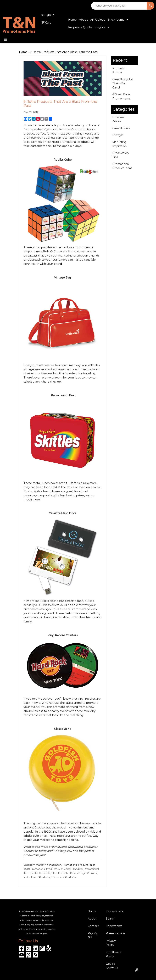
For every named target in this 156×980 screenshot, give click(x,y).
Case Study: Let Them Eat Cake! (123, 83)
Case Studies (121, 128)
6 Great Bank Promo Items (121, 96)
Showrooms (116, 20)
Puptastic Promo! (119, 70)
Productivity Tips (121, 155)
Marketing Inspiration (49, 865)
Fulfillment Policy (113, 954)
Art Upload (98, 20)
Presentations (113, 933)
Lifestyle (118, 135)
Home (72, 20)
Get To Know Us (112, 966)
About (83, 20)
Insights (100, 27)
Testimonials (113, 911)
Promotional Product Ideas (79, 865)
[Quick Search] (119, 6)
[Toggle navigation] (5, 39)
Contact (93, 926)
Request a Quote (80, 27)
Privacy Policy (111, 943)
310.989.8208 (13, 6)
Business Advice (118, 119)
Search (111, 919)
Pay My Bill (93, 935)
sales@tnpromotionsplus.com (49, 6)
